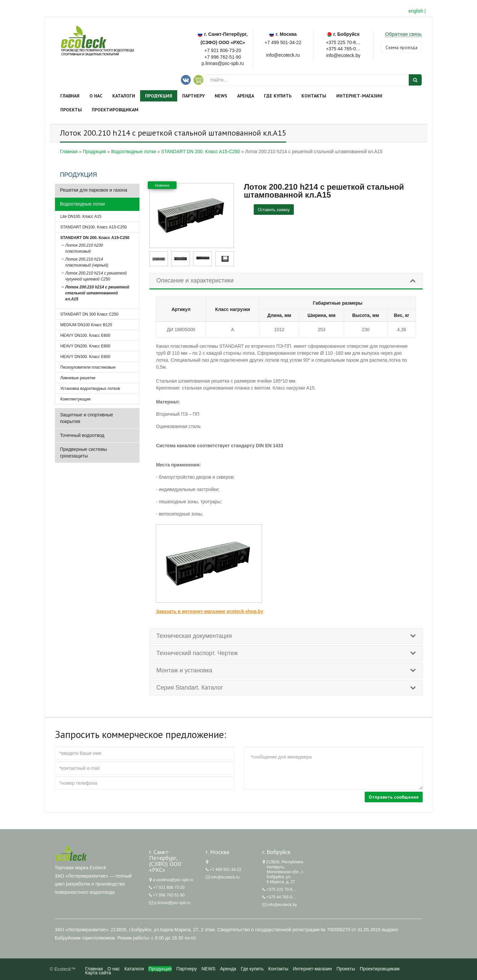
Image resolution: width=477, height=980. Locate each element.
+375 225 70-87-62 (343, 42)
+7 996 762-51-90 (223, 57)
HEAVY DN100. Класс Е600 (85, 336)
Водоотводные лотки (82, 204)
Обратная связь (403, 34)
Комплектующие (75, 399)
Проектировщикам (115, 110)
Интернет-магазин (359, 96)
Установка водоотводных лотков (90, 389)
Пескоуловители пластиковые (88, 367)
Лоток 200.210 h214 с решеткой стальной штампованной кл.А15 (97, 293)
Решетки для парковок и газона (94, 190)
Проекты (71, 110)
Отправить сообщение (394, 797)
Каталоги (124, 96)
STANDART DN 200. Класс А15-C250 (95, 238)
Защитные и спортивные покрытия (86, 418)
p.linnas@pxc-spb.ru (172, 903)
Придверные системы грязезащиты (83, 453)
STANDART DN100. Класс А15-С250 (94, 227)
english (416, 11)
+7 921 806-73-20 (223, 50)
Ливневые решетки (78, 378)
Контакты (314, 96)
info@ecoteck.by (282, 905)
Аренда (246, 96)
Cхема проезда (401, 47)
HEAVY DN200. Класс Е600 (85, 346)
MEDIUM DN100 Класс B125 (86, 325)
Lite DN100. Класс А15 (81, 216)
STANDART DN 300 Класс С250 (89, 314)
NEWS (221, 96)
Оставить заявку (274, 210)
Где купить (278, 96)
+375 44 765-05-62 (343, 48)
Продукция (159, 96)
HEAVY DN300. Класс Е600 (85, 357)
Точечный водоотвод (82, 435)
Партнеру (193, 96)
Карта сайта (98, 973)
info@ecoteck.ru (225, 877)
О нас (96, 96)
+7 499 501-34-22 (283, 42)
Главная (70, 96)
